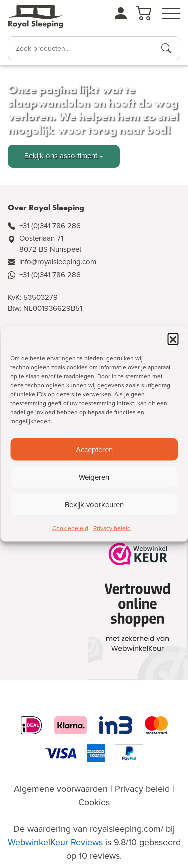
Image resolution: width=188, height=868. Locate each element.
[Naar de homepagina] (35, 17)
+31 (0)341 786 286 (50, 226)
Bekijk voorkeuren (94, 504)
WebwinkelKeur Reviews (55, 842)
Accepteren (94, 449)
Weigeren (94, 477)
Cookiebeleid (70, 528)
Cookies (94, 802)
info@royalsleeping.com (58, 262)
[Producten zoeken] (166, 48)
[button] (173, 339)
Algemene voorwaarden (61, 789)
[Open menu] (171, 14)
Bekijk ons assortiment (61, 156)
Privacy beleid (112, 528)
